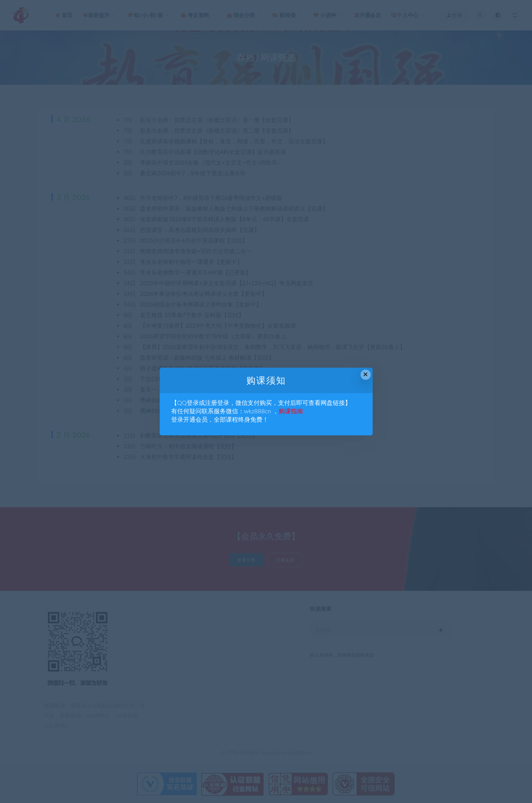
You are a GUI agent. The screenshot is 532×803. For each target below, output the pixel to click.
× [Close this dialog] (366, 374)
